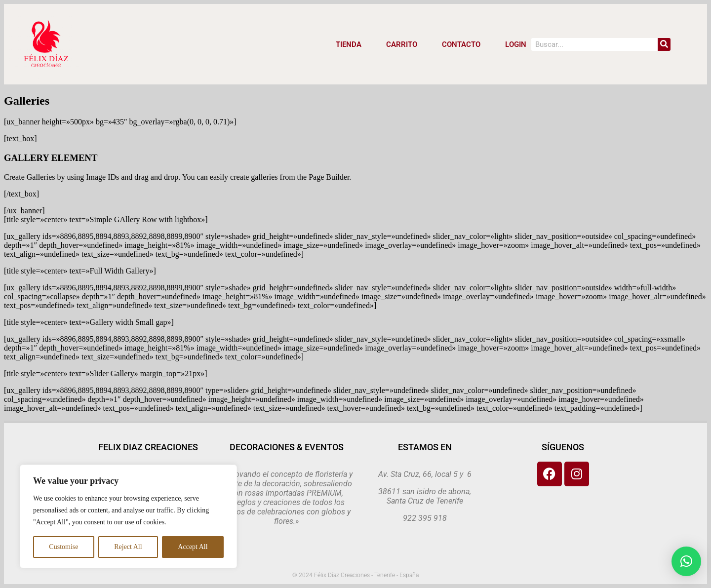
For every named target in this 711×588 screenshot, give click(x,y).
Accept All (193, 547)
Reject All (128, 547)
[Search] (664, 44)
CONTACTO (461, 44)
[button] (686, 561)
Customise (63, 547)
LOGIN (516, 44)
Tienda (349, 44)
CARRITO (402, 44)
